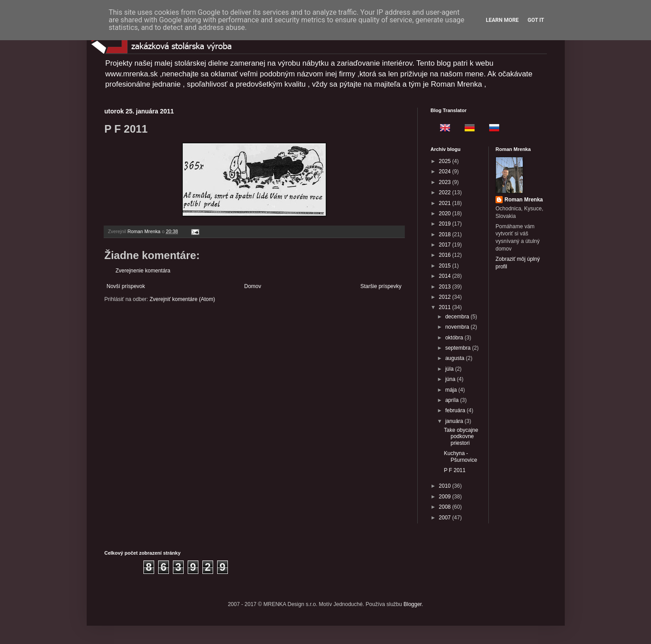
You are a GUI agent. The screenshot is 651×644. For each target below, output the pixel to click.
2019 (445, 224)
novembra (458, 327)
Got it (536, 20)
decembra (458, 317)
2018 (445, 234)
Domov (252, 286)
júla (450, 369)
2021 (445, 203)
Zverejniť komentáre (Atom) (183, 299)
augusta (455, 358)
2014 (445, 276)
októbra (455, 338)
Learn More (502, 20)
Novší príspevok (126, 286)
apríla (452, 400)
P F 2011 (454, 470)
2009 (445, 497)
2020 (445, 213)
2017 (445, 245)
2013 (445, 287)
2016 (445, 255)
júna (451, 379)
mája (451, 390)
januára (455, 421)
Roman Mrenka (524, 200)
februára (456, 410)
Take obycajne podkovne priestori (461, 437)
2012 (445, 297)
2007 (445, 518)
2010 (445, 486)
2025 (445, 161)
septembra (458, 348)
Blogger (413, 604)
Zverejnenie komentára (143, 271)
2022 (445, 192)
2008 (445, 507)
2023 (445, 182)
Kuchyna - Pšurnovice (460, 456)
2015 (445, 266)
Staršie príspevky (381, 286)
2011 (445, 307)
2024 (445, 171)
